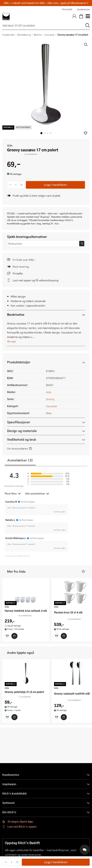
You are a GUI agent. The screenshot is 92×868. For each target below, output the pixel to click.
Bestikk (38, 35)
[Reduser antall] (10, 185)
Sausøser (50, 35)
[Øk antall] (22, 185)
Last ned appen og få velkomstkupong (36, 280)
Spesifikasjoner (19, 422)
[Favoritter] (7, 636)
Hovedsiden (8, 35)
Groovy (50, 399)
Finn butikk (67, 9)
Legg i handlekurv (55, 185)
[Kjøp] (14, 636)
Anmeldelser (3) (20, 460)
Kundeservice (83, 9)
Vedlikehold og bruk (22, 439)
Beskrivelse (16, 314)
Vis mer (11, 341)
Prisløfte (18, 273)
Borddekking (24, 35)
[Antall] (16, 185)
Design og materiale (22, 431)
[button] (86, 133)
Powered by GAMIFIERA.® (17, 556)
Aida (10, 145)
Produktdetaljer (19, 362)
